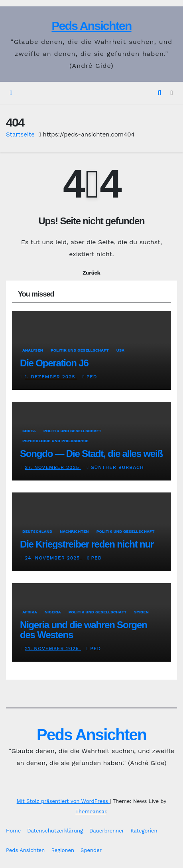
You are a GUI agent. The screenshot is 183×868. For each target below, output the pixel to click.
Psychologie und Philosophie (55, 441)
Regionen (63, 850)
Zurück (91, 273)
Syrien (141, 612)
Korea (29, 431)
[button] (159, 93)
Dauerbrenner (107, 831)
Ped (90, 377)
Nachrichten (74, 531)
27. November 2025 (53, 467)
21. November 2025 (53, 649)
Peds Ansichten (91, 26)
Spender (91, 850)
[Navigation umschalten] (172, 93)
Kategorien (144, 831)
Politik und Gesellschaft (80, 350)
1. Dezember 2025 (51, 377)
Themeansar (91, 812)
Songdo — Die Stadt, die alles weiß (91, 454)
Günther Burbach (115, 467)
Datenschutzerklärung (55, 831)
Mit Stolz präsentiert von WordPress (63, 801)
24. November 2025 (53, 558)
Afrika (30, 612)
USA (120, 350)
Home (13, 831)
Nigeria (53, 612)
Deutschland (37, 531)
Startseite (20, 134)
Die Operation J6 (54, 363)
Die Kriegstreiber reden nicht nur (87, 544)
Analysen (33, 350)
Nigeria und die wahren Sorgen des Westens (84, 630)
